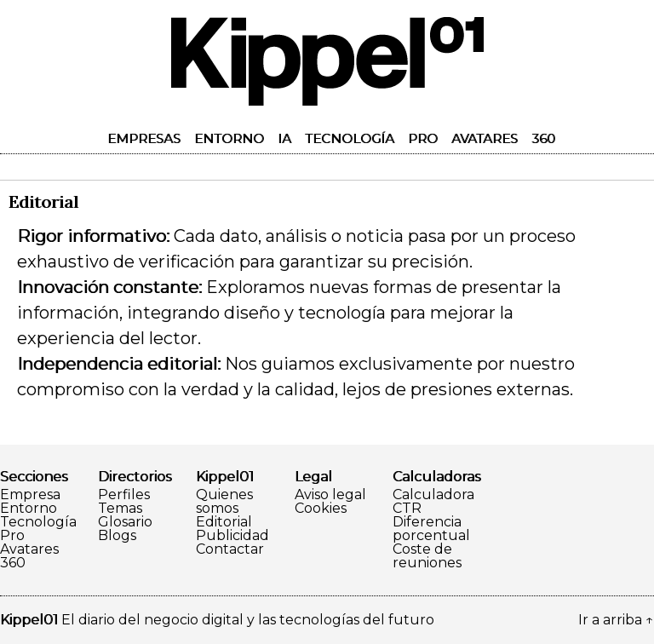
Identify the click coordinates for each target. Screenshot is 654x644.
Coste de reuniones (427, 556)
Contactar (230, 549)
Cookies (321, 509)
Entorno (229, 138)
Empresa (30, 495)
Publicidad (232, 536)
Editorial (224, 522)
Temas (120, 509)
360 (543, 138)
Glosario (125, 522)
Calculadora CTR (433, 502)
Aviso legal (330, 495)
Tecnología (350, 138)
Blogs (117, 536)
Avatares (485, 138)
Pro (423, 138)
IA (284, 138)
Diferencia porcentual (431, 529)
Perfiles (124, 495)
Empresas (144, 138)
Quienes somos (224, 502)
